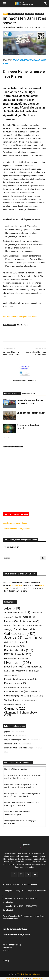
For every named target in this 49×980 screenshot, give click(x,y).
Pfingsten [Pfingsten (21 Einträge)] (26, 687)
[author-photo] (25, 377)
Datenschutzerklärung (12, 945)
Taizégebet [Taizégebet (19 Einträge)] (26, 696)
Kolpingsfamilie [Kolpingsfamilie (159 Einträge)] (19, 650)
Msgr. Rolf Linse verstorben (16, 769)
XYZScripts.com (38, 979)
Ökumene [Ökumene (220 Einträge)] (15, 709)
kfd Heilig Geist (11, 744)
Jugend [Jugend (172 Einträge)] (13, 638)
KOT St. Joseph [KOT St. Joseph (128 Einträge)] (18, 654)
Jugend (7, 732)
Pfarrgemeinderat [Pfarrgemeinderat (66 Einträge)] (16, 683)
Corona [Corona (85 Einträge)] (30, 617)
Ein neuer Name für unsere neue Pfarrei (11, 353)
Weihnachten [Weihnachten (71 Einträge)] (13, 700)
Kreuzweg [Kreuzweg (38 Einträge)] (10, 658)
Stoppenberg (40, 14)
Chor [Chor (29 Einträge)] (18, 617)
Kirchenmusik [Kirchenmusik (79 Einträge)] (14, 646)
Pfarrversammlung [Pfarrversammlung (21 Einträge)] (12, 687)
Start (4, 10)
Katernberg (20, 14)
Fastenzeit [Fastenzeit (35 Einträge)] (10, 625)
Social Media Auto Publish (15, 979)
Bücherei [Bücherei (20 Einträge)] (9, 617)
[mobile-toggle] (4, 3)
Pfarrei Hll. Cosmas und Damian (28, 974)
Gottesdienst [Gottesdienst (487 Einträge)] (20, 634)
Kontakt (6, 950)
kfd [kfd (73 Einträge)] (38, 638)
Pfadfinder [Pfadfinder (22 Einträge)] (34, 671)
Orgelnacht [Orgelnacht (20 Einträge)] (9, 671)
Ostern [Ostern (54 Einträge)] (22, 671)
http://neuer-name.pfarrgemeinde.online (20, 317)
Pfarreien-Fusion (23, 325)
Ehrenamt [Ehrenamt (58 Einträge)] (11, 621)
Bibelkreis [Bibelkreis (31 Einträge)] (37, 613)
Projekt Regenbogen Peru (15, 740)
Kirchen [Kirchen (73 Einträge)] (21, 642)
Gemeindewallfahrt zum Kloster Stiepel (36, 353)
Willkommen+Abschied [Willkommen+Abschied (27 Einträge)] (14, 705)
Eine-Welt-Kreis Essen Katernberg (18, 748)
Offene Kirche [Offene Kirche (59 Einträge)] (34, 667)
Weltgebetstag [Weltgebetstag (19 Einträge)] (31, 700)
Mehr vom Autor (29, 394)
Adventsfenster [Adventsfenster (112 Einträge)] (17, 613)
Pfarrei (11, 10)
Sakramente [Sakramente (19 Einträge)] (35, 692)
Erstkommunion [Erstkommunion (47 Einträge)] (30, 621)
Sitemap (6, 961)
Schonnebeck (30, 14)
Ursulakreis (9, 736)
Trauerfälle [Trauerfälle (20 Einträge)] (38, 696)
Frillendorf (12, 14)
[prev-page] (4, 438)
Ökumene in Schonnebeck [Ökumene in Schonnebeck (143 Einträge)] (21, 714)
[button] (45, 3)
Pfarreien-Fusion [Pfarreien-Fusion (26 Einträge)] (12, 675)
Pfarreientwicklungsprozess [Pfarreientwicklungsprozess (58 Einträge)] (20, 679)
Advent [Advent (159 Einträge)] (13, 609)
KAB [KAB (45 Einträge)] (28, 638)
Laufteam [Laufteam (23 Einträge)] (23, 659)
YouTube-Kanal (16, 585)
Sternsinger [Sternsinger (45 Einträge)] (12, 696)
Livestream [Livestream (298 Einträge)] (18, 663)
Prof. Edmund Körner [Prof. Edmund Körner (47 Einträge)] (16, 691)
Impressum (7, 948)
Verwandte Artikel (12, 394)
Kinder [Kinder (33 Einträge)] (9, 642)
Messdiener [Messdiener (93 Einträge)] (14, 667)
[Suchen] (43, 558)
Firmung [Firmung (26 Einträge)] (23, 625)
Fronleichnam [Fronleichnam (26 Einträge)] (36, 625)
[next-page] (8, 438)
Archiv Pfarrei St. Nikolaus (14, 27)
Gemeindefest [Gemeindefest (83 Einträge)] (24, 629)
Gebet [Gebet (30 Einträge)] (8, 630)
